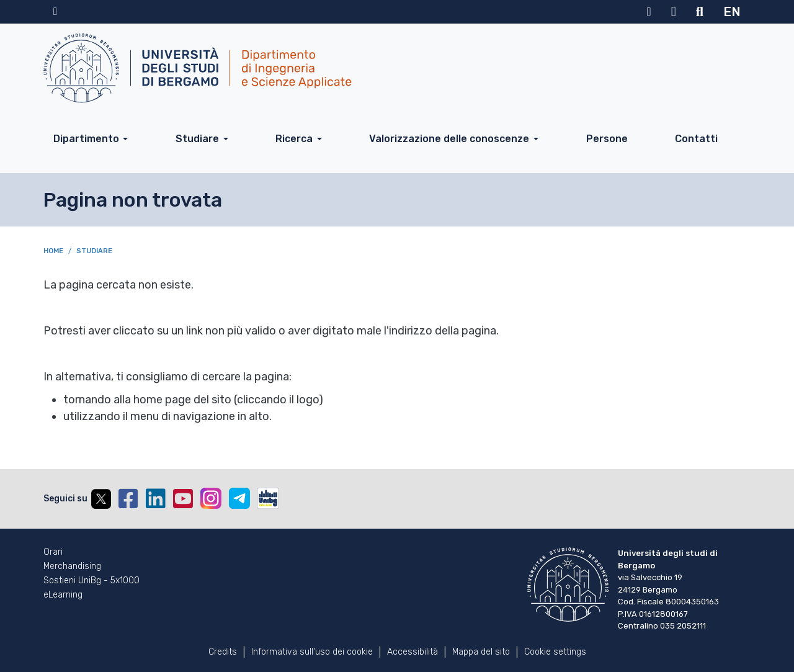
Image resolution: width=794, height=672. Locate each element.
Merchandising (72, 567)
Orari (53, 552)
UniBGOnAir (268, 498)
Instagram (211, 498)
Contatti (696, 139)
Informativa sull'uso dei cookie (312, 652)
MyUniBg (649, 12)
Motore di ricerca (700, 12)
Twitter (101, 499)
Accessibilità (413, 652)
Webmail (674, 12)
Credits (223, 652)
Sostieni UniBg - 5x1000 (91, 581)
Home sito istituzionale (55, 12)
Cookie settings (555, 652)
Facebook (128, 499)
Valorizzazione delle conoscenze (449, 139)
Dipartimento (86, 139)
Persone (607, 139)
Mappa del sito (481, 652)
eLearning (63, 595)
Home (53, 251)
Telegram (239, 498)
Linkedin (156, 499)
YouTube (183, 499)
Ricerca (294, 139)
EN (732, 12)
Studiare (197, 139)
